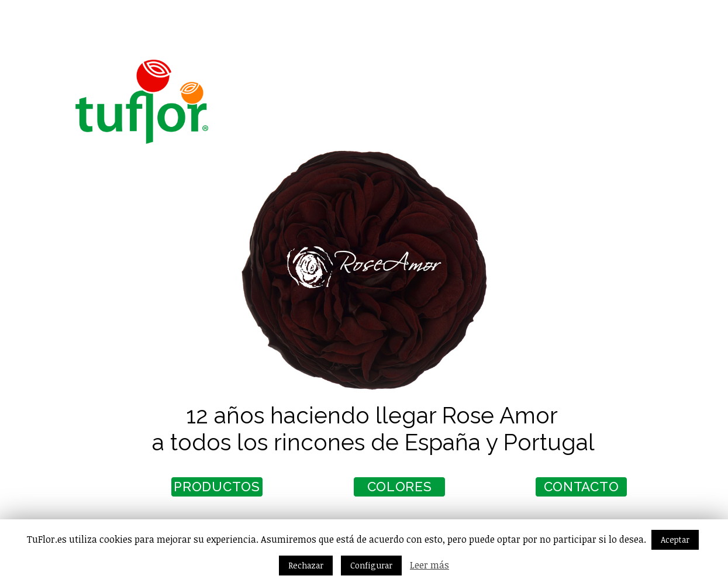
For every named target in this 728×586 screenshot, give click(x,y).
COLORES (377, 491)
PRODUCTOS (194, 491)
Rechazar (306, 565)
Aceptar (675, 540)
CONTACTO (559, 491)
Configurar (371, 565)
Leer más (429, 565)
